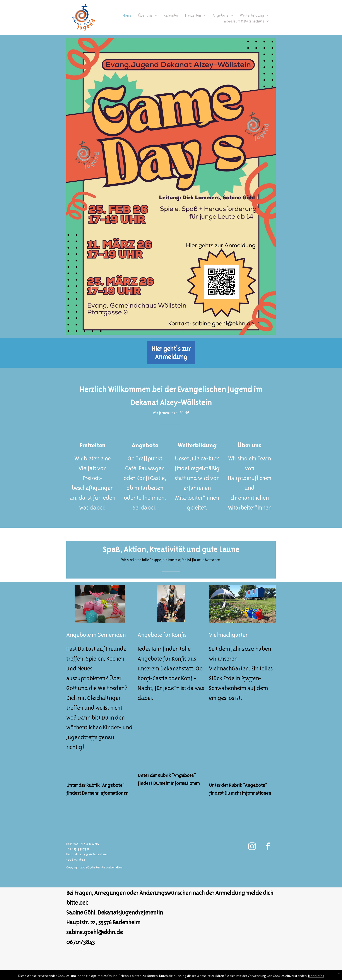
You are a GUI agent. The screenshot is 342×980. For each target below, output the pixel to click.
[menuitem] (127, 15)
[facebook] (268, 847)
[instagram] (252, 847)
